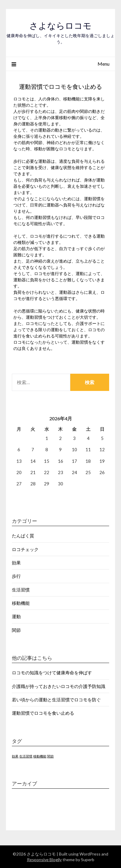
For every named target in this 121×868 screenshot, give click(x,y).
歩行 (16, 576)
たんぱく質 (23, 536)
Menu (104, 64)
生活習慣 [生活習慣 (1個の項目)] (26, 756)
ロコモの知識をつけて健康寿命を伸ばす (52, 673)
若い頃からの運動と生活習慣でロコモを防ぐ (56, 700)
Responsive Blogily (44, 860)
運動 (16, 616)
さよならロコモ (60, 26)
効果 (16, 563)
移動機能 (21, 603)
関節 (16, 630)
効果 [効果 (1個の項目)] (15, 756)
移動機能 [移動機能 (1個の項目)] (40, 756)
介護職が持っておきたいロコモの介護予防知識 (59, 686)
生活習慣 (21, 590)
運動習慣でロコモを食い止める (43, 713)
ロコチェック (25, 549)
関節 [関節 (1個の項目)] (50, 756)
